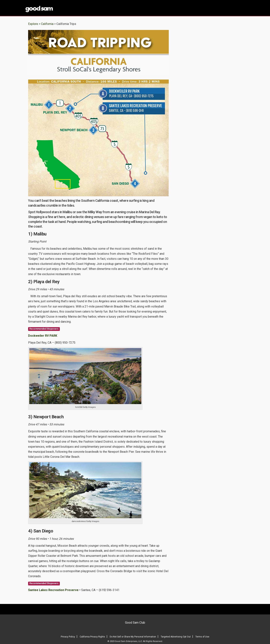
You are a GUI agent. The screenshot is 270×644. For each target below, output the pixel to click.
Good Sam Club (135, 623)
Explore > (34, 24)
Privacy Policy (68, 637)
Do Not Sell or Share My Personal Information (133, 637)
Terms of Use (202, 637)
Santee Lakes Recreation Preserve (53, 590)
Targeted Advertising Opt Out (176, 637)
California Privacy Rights (92, 637)
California (48, 24)
